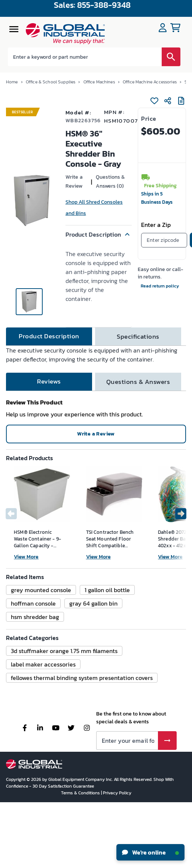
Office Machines (99, 82)
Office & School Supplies (51, 82)
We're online (150, 852)
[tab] (49, 336)
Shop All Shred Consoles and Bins (94, 208)
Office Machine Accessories (150, 82)
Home (12, 82)
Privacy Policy (117, 793)
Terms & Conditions (81, 793)
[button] (99, 234)
